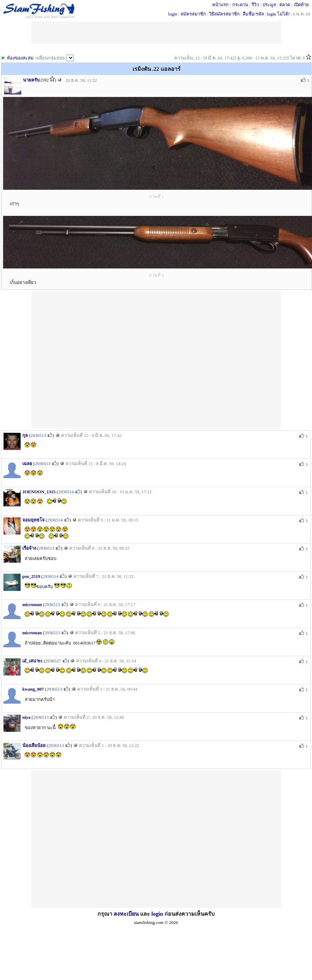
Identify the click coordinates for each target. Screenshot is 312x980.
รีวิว (255, 5)
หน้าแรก (220, 5)
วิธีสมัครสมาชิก (224, 14)
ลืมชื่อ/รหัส (253, 14)
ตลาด (285, 5)
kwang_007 (33, 689)
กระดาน (240, 5)
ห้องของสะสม (20, 58)
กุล (25, 435)
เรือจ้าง (29, 548)
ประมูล (269, 5)
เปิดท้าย (301, 5)
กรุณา (106, 914)
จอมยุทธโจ (33, 520)
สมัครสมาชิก (193, 14)
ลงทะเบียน (126, 914)
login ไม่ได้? (279, 14)
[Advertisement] (98, 359)
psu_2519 (31, 576)
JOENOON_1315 (39, 492)
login (173, 14)
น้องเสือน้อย (34, 745)
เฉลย (27, 464)
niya (26, 717)
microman (32, 604)
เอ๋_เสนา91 (33, 661)
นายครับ (31, 80)
